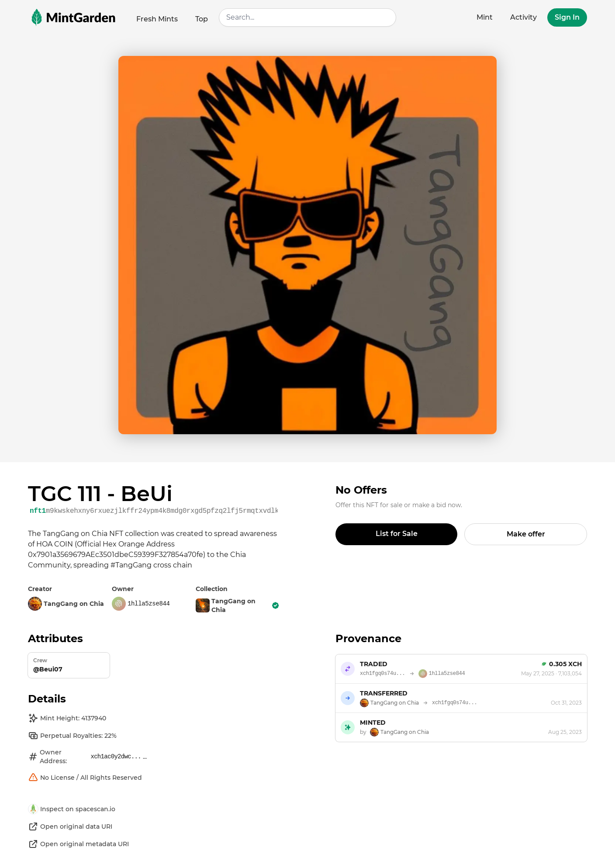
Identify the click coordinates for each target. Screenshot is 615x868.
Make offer (526, 534)
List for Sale (397, 534)
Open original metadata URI (78, 844)
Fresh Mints (157, 19)
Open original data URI (70, 827)
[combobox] (307, 17)
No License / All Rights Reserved (85, 778)
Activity (523, 17)
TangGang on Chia (238, 605)
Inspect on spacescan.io (72, 809)
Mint (485, 17)
